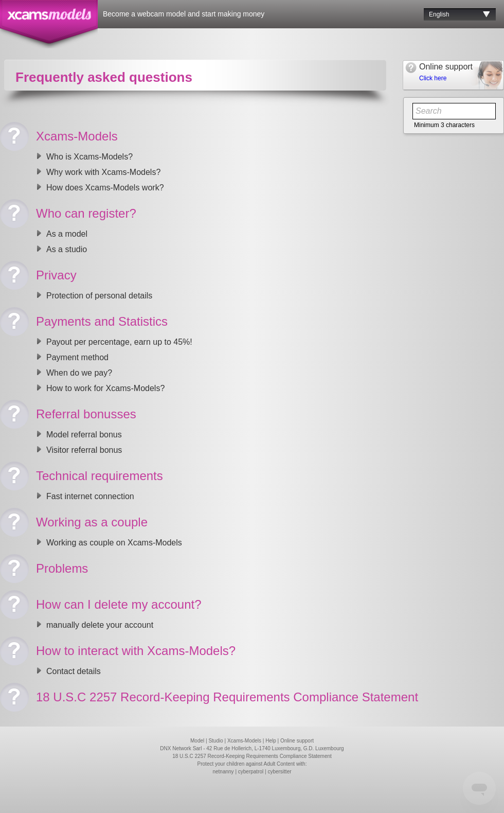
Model (197, 741)
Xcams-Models (244, 741)
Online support (297, 741)
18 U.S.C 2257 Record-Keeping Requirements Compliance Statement (252, 756)
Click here (433, 78)
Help (271, 741)
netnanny (223, 772)
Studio (215, 741)
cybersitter (279, 772)
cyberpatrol (251, 772)
